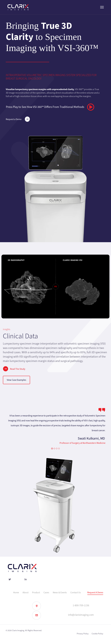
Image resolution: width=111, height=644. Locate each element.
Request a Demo (18, 119)
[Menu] (102, 7)
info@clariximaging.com (81, 615)
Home (16, 593)
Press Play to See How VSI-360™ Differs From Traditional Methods (50, 107)
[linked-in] (26, 580)
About (26, 593)
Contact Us (76, 593)
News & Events (60, 593)
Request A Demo (95, 593)
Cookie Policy (97, 634)
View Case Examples (16, 380)
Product (36, 593)
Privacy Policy (83, 634)
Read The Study (14, 369)
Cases (46, 593)
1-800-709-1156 (81, 605)
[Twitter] (10, 580)
